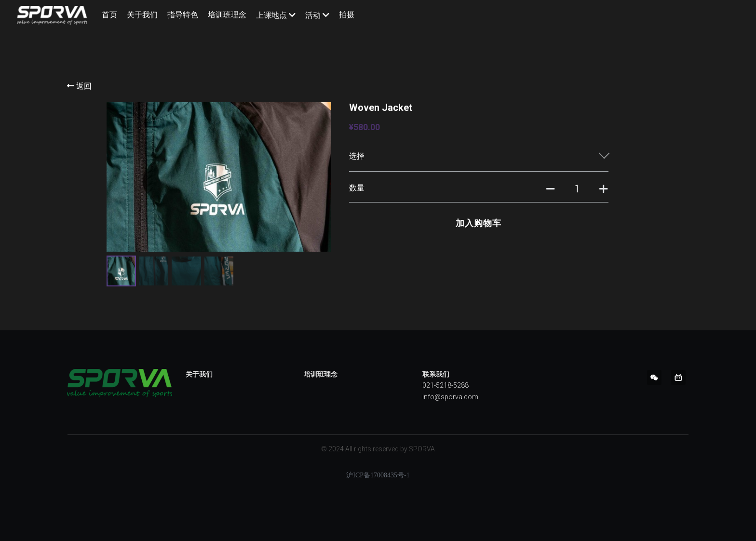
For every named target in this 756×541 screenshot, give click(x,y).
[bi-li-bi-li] (678, 379)
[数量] (577, 189)
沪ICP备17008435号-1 (378, 477)
